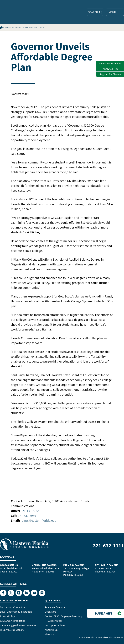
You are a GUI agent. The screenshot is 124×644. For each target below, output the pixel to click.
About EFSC (51, 630)
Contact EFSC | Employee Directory (63, 616)
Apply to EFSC (110, 69)
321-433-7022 (30, 511)
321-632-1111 (108, 546)
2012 (41, 28)
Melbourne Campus (44, 565)
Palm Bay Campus (74, 565)
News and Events (13, 28)
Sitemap (49, 634)
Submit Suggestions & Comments (18, 625)
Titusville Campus (107, 565)
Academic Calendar (55, 607)
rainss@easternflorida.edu (39, 520)
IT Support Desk (54, 621)
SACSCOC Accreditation (13, 621)
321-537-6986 (27, 516)
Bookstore (51, 612)
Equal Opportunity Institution (16, 612)
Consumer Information (12, 607)
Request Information (110, 63)
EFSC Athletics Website (12, 630)
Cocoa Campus (9, 565)
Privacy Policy (7, 616)
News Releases (30, 28)
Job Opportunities (55, 625)
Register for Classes (110, 74)
